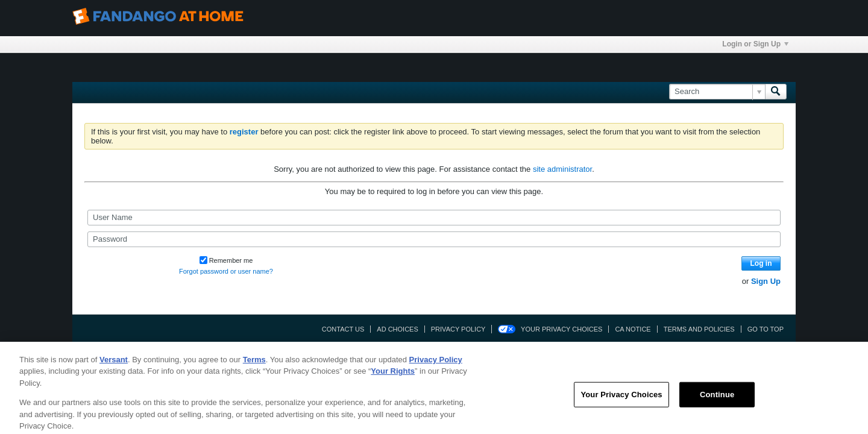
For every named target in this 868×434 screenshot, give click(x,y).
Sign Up (766, 281)
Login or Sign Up (755, 44)
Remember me (226, 260)
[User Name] (434, 218)
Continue (717, 401)
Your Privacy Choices (561, 329)
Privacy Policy (458, 329)
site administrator (562, 169)
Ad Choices (397, 329)
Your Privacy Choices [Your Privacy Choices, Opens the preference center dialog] (621, 401)
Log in (761, 263)
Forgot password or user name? (226, 271)
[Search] (717, 92)
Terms (254, 366)
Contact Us (343, 329)
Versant (114, 366)
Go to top (766, 329)
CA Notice (633, 329)
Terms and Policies (699, 329)
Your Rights (393, 378)
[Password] (434, 239)
